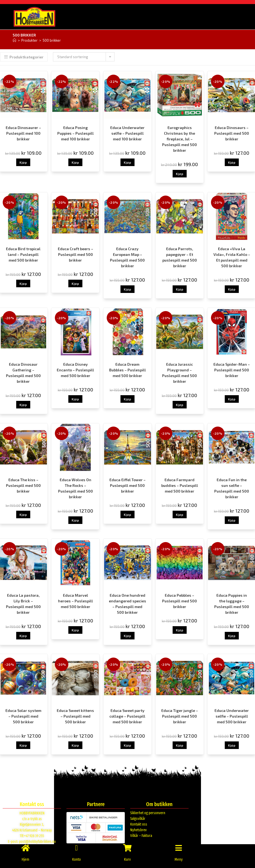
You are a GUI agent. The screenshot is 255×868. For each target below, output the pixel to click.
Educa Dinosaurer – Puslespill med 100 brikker (23, 133)
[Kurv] (127, 845)
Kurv (127, 859)
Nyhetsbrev (138, 830)
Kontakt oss (139, 824)
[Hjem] (14, 40)
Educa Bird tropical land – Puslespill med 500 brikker (23, 254)
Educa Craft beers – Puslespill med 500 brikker (76, 254)
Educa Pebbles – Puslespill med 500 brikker (179, 601)
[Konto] (76, 845)
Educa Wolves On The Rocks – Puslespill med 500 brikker (76, 488)
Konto (76, 859)
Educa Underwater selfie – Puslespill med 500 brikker (232, 716)
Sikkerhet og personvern (148, 813)
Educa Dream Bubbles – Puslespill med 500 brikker (127, 370)
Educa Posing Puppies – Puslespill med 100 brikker (76, 133)
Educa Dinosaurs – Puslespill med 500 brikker (232, 133)
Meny (178, 859)
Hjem (26, 859)
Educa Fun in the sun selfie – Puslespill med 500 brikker (232, 488)
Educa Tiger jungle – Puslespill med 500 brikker (180, 716)
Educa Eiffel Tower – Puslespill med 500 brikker (127, 485)
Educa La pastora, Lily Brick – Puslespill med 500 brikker (23, 603)
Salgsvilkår (138, 818)
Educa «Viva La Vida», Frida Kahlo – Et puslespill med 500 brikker (232, 257)
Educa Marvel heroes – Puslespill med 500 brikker (76, 601)
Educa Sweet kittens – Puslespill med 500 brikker (75, 716)
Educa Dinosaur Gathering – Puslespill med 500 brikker (23, 372)
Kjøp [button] (23, 162)
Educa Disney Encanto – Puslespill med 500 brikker (75, 370)
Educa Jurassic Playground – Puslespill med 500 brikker (179, 372)
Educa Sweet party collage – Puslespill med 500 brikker (127, 716)
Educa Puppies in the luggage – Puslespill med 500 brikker (232, 603)
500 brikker (52, 40)
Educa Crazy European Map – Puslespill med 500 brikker (127, 257)
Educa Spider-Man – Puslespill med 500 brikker (232, 370)
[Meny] (179, 845)
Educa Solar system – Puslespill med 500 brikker (23, 716)
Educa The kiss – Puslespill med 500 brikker (23, 485)
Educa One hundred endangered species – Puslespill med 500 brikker (127, 603)
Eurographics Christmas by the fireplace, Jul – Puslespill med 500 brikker (179, 139)
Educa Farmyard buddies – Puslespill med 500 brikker (180, 485)
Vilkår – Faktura (141, 835)
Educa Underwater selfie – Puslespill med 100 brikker (127, 133)
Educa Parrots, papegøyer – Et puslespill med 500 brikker (180, 257)
